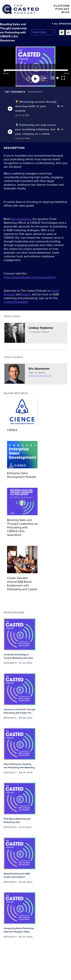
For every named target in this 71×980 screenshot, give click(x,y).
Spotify (26, 294)
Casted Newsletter (16, 302)
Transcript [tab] (35, 92)
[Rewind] (28, 79)
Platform (62, 6)
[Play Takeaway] (10, 109)
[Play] (35, 79)
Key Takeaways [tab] (15, 92)
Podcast (63, 9)
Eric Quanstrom (21, 219)
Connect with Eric (40, 376)
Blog (66, 12)
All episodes (61, 24)
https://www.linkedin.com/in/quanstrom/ (30, 277)
